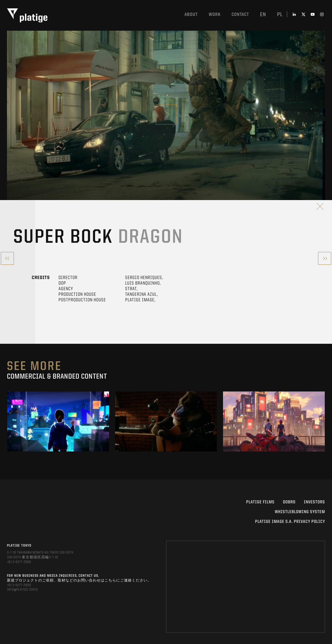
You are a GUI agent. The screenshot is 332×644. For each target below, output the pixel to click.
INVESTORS (314, 502)
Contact (240, 15)
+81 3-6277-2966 (19, 562)
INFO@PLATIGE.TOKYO (22, 590)
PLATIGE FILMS (260, 502)
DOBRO (289, 502)
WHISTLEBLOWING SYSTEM (300, 512)
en (263, 15)
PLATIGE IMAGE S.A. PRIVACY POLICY (290, 522)
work (215, 15)
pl (280, 15)
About (191, 15)
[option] (58, 421)
